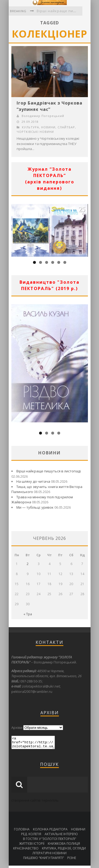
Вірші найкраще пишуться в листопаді (49, 471)
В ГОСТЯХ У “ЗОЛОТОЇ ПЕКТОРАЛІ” (49, 841)
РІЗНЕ (72, 860)
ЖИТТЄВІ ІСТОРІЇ (32, 846)
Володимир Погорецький (43, 116)
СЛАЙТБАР (66, 127)
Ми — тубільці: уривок (35, 507)
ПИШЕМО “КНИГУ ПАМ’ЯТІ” (44, 860)
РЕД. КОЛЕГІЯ (31, 836)
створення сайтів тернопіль (35, 803)
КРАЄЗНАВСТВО (26, 851)
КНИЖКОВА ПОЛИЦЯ (64, 846)
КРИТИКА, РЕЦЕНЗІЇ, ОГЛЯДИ (64, 851)
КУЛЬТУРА (30, 127)
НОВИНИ (48, 127)
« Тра (28, 614)
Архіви (17, 727)
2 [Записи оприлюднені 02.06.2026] (28, 564)
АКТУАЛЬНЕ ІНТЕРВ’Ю (61, 836)
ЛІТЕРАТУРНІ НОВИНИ (49, 855)
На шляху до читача (33, 481)
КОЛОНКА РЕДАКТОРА (50, 832)
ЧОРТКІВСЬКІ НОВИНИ (35, 132)
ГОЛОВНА (22, 832)
